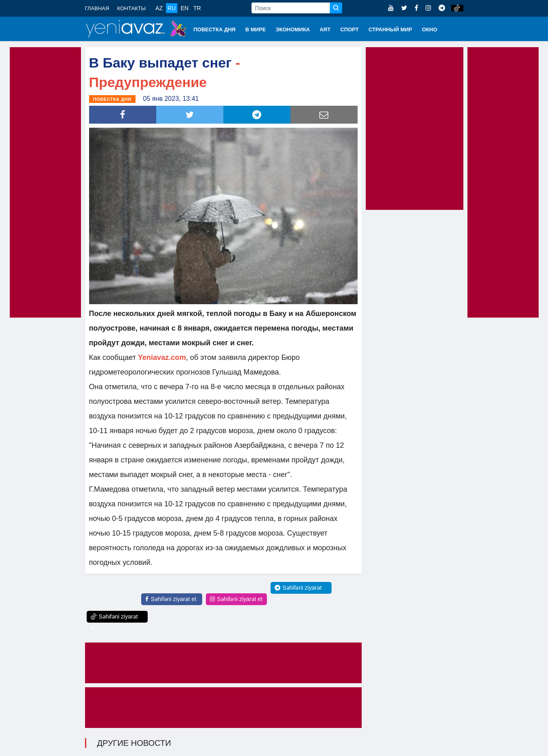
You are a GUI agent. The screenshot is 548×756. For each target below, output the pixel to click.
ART (325, 29)
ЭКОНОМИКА (293, 29)
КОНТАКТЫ (131, 8)
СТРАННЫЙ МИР (390, 29)
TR (197, 8)
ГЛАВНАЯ (97, 8)
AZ (159, 8)
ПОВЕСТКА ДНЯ (215, 29)
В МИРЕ (256, 29)
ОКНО (430, 29)
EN (184, 8)
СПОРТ (349, 29)
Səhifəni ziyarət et (171, 599)
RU (172, 8)
